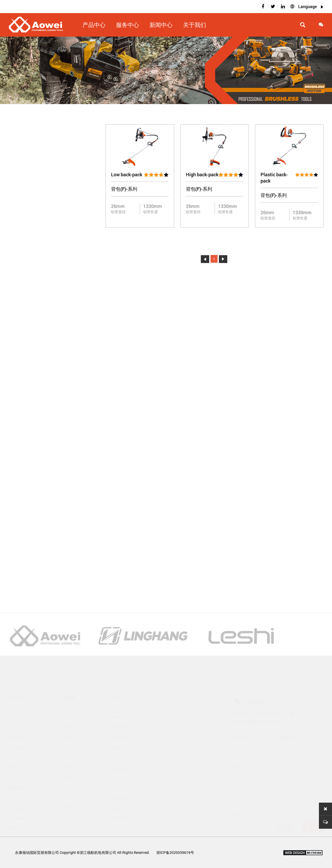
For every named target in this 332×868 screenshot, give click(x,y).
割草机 (66, 715)
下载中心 (121, 776)
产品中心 (94, 25)
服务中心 (128, 25)
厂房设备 (16, 715)
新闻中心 (161, 25)
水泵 (64, 785)
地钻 (64, 745)
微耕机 (66, 765)
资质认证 (16, 755)
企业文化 (16, 745)
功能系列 (121, 725)
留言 (313, 815)
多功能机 (68, 725)
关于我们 (195, 25)
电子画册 (121, 786)
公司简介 (16, 705)
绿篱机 (66, 755)
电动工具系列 (124, 735)
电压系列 (121, 715)
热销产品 (68, 705)
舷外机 (66, 775)
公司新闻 (16, 796)
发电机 (66, 795)
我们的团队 (18, 735)
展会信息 (16, 816)
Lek (118, 685)
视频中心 (121, 796)
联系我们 (121, 806)
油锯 (64, 735)
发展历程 (16, 725)
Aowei (68, 685)
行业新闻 (16, 806)
